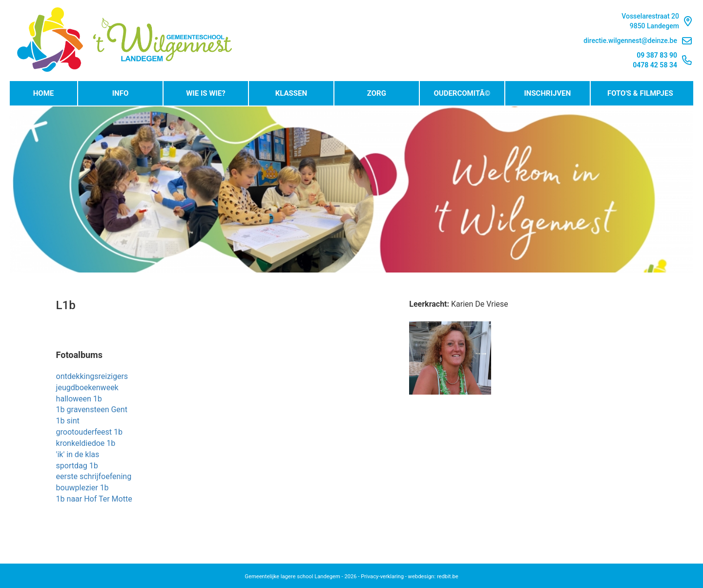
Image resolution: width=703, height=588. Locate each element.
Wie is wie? (206, 93)
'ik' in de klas (78, 454)
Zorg (377, 93)
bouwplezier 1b (83, 488)
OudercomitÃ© (462, 93)
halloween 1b (79, 399)
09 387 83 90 (657, 55)
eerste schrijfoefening (94, 476)
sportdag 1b (77, 466)
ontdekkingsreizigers (92, 376)
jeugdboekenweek (87, 388)
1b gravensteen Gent (92, 409)
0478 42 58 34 (655, 65)
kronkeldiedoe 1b (86, 443)
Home (44, 93)
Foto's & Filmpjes (640, 93)
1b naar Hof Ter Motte (94, 499)
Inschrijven (547, 93)
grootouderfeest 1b (89, 432)
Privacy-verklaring (382, 577)
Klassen (291, 93)
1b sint (68, 421)
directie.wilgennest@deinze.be (638, 41)
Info (121, 93)
